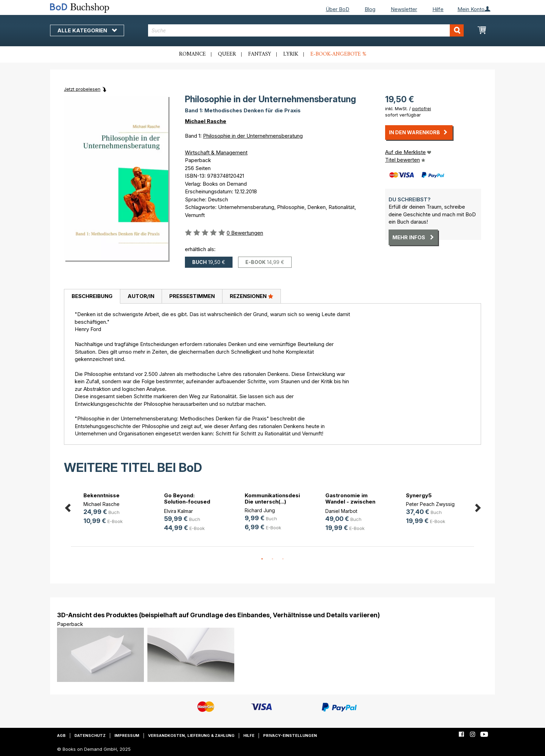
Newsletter (404, 9)
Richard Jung (260, 510)
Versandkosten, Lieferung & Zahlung (191, 735)
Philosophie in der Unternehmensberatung (253, 136)
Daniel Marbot (341, 511)
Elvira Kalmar (178, 511)
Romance (192, 54)
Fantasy (260, 54)
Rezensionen (251, 296)
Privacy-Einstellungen (290, 735)
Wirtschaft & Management (216, 152)
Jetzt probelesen (82, 89)
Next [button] (478, 507)
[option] (111, 510)
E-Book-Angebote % (338, 54)
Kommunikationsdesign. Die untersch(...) (276, 498)
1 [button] (262, 559)
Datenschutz (90, 735)
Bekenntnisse (101, 495)
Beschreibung (92, 296)
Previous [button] (67, 507)
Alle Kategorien (87, 30)
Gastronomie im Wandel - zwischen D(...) (350, 502)
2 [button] (272, 559)
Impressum (127, 735)
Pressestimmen (192, 296)
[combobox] (306, 30)
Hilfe (438, 9)
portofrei (422, 108)
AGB (61, 735)
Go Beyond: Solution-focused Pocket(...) (187, 502)
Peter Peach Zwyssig (430, 504)
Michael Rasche (206, 121)
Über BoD (337, 9)
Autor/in (141, 296)
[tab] (92, 297)
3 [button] (283, 559)
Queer (227, 54)
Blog (370, 9)
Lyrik (291, 54)
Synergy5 (419, 495)
